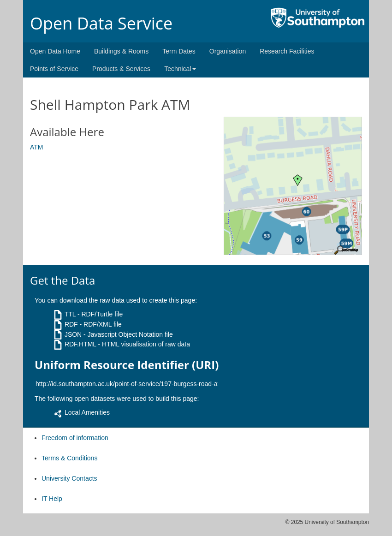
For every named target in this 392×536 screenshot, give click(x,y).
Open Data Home (55, 51)
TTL (70, 314)
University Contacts (69, 478)
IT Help (52, 499)
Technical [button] (180, 69)
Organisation (228, 51)
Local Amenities (87, 412)
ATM (37, 147)
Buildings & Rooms (121, 51)
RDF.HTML (80, 344)
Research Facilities (287, 51)
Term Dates (179, 51)
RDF (71, 324)
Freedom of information (75, 438)
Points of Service (54, 69)
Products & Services (121, 69)
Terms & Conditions (69, 458)
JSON (73, 334)
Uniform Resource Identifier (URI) (127, 365)
